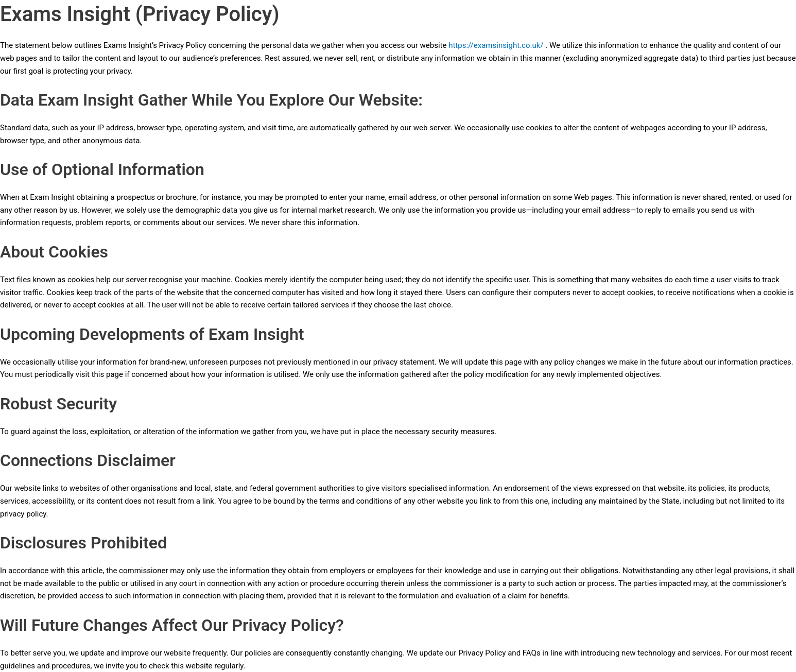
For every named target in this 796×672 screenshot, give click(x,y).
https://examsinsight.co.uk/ (496, 45)
